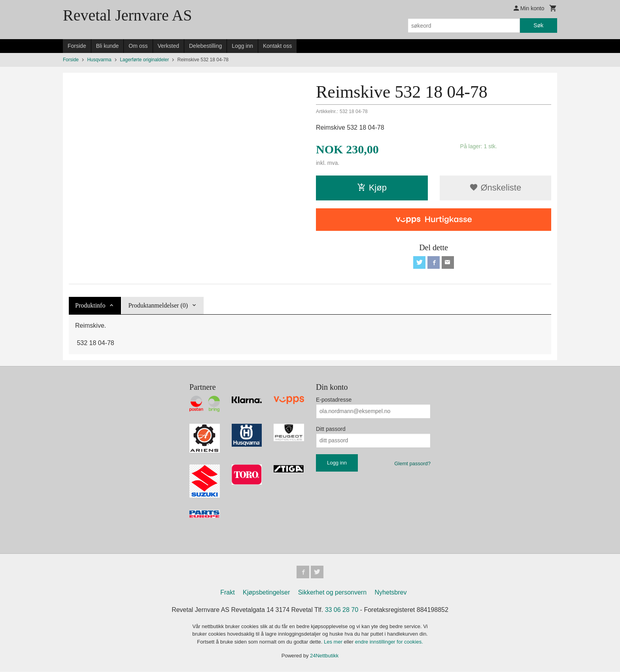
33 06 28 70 (342, 610)
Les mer (334, 642)
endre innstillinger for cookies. (389, 642)
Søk (538, 25)
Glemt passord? (412, 463)
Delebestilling (205, 46)
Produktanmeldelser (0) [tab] (158, 305)
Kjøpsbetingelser (266, 593)
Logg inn (242, 46)
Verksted (168, 46)
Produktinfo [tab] (90, 305)
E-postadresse (334, 400)
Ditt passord (331, 429)
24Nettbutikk (324, 656)
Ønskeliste (495, 188)
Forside (77, 46)
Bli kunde (108, 46)
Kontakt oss (277, 46)
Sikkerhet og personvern (332, 593)
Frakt (227, 593)
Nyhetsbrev (391, 593)
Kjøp (372, 188)
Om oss (138, 46)
